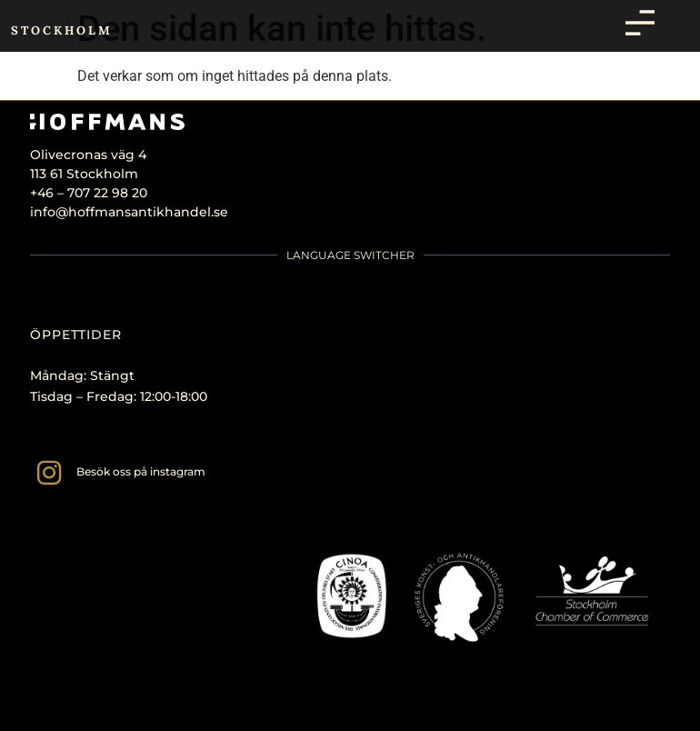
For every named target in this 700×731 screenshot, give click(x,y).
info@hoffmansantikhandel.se (129, 212)
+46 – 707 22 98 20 (89, 193)
